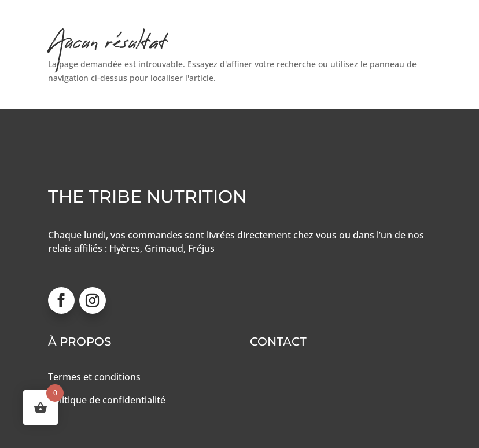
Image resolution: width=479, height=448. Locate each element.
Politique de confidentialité (107, 400)
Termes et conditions (94, 377)
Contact (278, 341)
